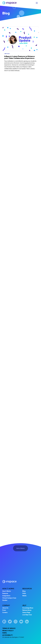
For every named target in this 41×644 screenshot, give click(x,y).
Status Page (26, 612)
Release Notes (27, 610)
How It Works (8, 589)
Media (24, 596)
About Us (5, 608)
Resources (27, 589)
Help (24, 605)
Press (4, 610)
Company (6, 605)
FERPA (5, 633)
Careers (5, 612)
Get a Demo (20, 548)
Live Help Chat (27, 615)
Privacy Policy (8, 631)
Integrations (6, 596)
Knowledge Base (28, 608)
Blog (24, 591)
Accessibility (8, 635)
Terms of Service (9, 628)
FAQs (24, 593)
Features (5, 593)
